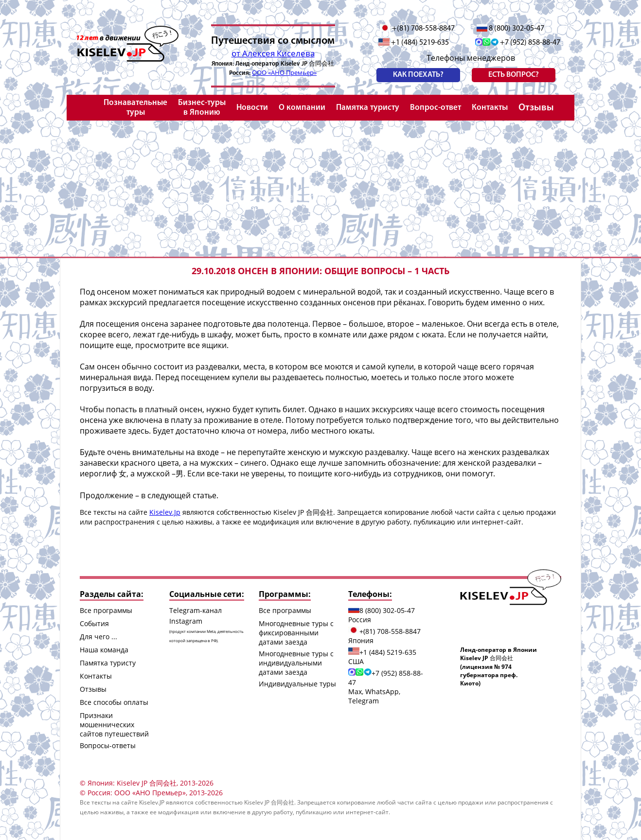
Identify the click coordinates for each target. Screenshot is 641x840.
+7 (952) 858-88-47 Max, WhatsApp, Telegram (386, 687)
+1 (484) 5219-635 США (382, 657)
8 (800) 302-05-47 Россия (382, 615)
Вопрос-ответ (436, 108)
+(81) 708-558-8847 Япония (384, 636)
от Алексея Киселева (273, 53)
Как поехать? (418, 75)
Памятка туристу (368, 108)
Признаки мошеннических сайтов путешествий (114, 725)
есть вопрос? (514, 75)
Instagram (206, 630)
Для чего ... (98, 637)
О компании (302, 108)
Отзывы (536, 108)
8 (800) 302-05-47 (511, 28)
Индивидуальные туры (297, 684)
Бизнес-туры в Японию (202, 108)
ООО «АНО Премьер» (284, 72)
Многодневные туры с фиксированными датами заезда (296, 633)
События (94, 623)
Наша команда (104, 650)
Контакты (490, 108)
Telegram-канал (196, 610)
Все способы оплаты (114, 702)
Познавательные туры (135, 108)
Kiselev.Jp (165, 512)
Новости (252, 108)
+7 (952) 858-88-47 (518, 43)
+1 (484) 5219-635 (414, 43)
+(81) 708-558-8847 (418, 28)
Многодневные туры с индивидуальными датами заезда (296, 663)
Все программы (106, 610)
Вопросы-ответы (108, 745)
